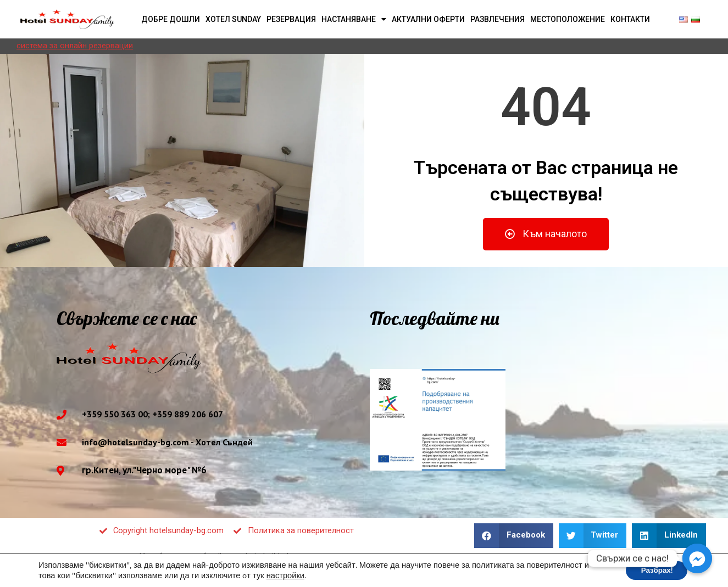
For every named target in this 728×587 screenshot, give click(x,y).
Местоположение (568, 19)
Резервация (291, 19)
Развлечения (498, 19)
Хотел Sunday (233, 19)
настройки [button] (285, 575)
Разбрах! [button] (655, 570)
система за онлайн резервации (75, 46)
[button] (546, 234)
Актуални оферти (428, 19)
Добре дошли (171, 19)
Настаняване (354, 19)
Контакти (630, 19)
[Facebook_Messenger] (697, 558)
